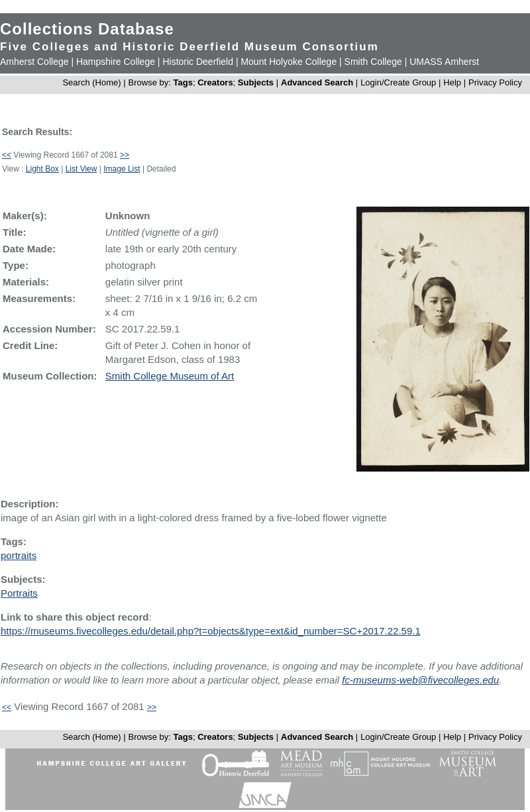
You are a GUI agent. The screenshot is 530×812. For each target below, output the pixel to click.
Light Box (42, 169)
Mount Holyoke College (289, 62)
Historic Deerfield (198, 62)
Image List (122, 169)
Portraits (19, 593)
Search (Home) (91, 82)
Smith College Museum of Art (170, 376)
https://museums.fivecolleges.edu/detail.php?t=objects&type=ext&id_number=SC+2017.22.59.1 (211, 631)
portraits (19, 555)
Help (452, 82)
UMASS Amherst (444, 62)
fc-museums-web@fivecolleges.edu (420, 680)
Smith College (373, 62)
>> (125, 155)
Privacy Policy (495, 82)
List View (81, 169)
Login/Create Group (399, 82)
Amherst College (34, 62)
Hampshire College (116, 62)
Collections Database (87, 29)
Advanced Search (317, 82)
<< (7, 155)
